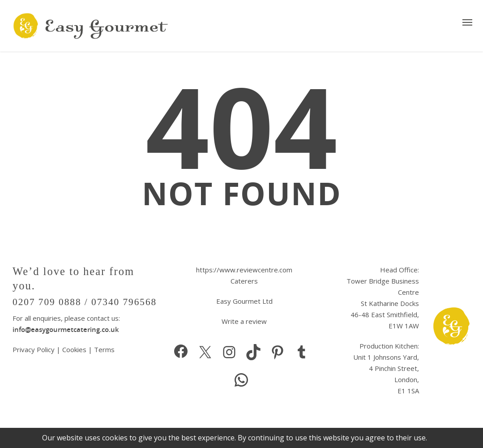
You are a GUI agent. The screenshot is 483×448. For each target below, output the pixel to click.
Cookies (74, 349)
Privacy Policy (34, 349)
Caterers (244, 281)
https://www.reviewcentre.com (244, 270)
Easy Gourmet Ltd (244, 301)
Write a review (244, 321)
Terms (104, 349)
